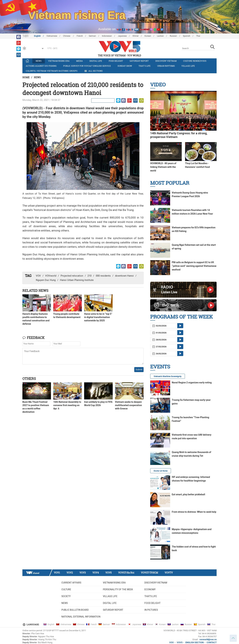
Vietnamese (52, 36)
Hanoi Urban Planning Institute (77, 280)
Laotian (160, 36)
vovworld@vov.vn (208, 639)
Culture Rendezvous (195, 61)
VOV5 (108, 573)
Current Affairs (71, 583)
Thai (198, 36)
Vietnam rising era (59, 61)
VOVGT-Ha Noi (126, 573)
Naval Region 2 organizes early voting (192, 383)
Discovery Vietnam (166, 61)
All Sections (93, 71)
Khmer (136, 36)
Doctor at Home (161, 471)
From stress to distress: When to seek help (194, 512)
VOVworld (51, 276)
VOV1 (57, 573)
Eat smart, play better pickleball (188, 494)
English (37, 36)
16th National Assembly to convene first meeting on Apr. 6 (67, 405)
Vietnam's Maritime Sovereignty (168, 376)
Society (66, 596)
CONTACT (212, 642)
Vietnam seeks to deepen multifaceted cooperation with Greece (128, 405)
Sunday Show (125, 66)
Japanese (122, 36)
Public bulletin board (75, 610)
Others (29, 379)
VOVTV (169, 573)
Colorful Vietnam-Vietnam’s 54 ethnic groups (52, 71)
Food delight (116, 61)
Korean (148, 36)
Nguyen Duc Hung (46, 280)
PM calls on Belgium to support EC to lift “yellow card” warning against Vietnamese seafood (194, 266)
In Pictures (151, 610)
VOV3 (83, 573)
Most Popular (170, 183)
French (80, 36)
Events (160, 367)
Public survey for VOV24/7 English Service (87, 66)
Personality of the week (118, 589)
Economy (150, 589)
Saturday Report (139, 61)
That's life (145, 66)
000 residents (103, 276)
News (39, 61)
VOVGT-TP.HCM (149, 573)
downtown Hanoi (124, 276)
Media (80, 61)
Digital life (96, 61)
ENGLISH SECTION (195, 642)
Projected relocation (72, 276)
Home (26, 77)
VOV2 (70, 573)
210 (89, 276)
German (92, 36)
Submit (139, 370)
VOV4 (96, 573)
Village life (188, 66)
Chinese (67, 36)
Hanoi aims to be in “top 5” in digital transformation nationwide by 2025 (98, 317)
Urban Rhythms (166, 66)
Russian (173, 36)
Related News (35, 290)
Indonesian (107, 36)
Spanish (187, 36)
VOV (38, 276)
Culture (66, 589)
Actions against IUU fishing (41, 66)
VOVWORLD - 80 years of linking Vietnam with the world (163, 167)
